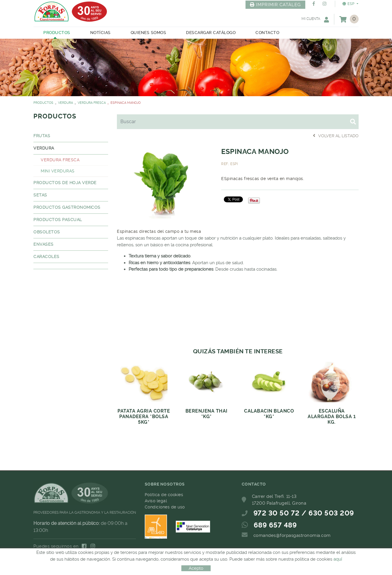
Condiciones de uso (165, 507)
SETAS (40, 195)
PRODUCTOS (43, 103)
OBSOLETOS (47, 232)
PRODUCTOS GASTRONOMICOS (67, 207)
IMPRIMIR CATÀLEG (275, 5)
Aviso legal (156, 501)
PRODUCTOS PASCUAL (58, 220)
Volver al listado (336, 136)
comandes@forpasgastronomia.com (292, 535)
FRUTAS (42, 136)
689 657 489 (275, 525)
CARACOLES (46, 257)
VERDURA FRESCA (92, 103)
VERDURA (65, 103)
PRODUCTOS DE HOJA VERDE (65, 183)
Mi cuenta (315, 19)
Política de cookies (164, 495)
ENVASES (44, 244)
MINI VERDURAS (58, 171)
